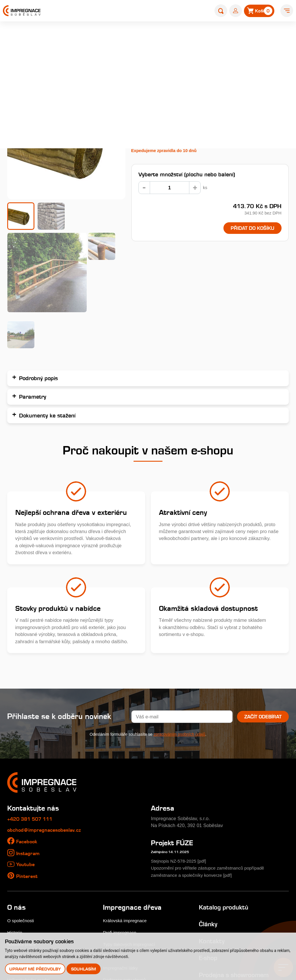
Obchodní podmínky (29, 903)
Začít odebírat (262, 628)
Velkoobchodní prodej (30, 891)
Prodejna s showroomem (237, 886)
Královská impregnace (127, 832)
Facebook (28, 753)
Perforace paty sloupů (126, 891)
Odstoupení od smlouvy (32, 927)
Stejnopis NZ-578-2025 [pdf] (181, 773)
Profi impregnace (121, 844)
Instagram (29, 765)
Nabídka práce (23, 856)
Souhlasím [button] (84, 969)
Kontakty (213, 852)
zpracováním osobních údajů (179, 646)
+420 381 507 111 (34, 730)
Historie (15, 844)
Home (86, 36)
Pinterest (28, 788)
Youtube (26, 776)
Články (209, 836)
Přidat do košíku (248, 229)
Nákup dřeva (21, 880)
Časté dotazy (117, 868)
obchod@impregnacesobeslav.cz (48, 742)
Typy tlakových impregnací (131, 856)
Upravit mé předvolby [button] (35, 969)
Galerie (15, 868)
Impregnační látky (122, 880)
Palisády (126, 36)
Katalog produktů (226, 819)
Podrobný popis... (151, 111)
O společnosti (22, 832)
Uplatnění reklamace (29, 915)
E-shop (104, 36)
